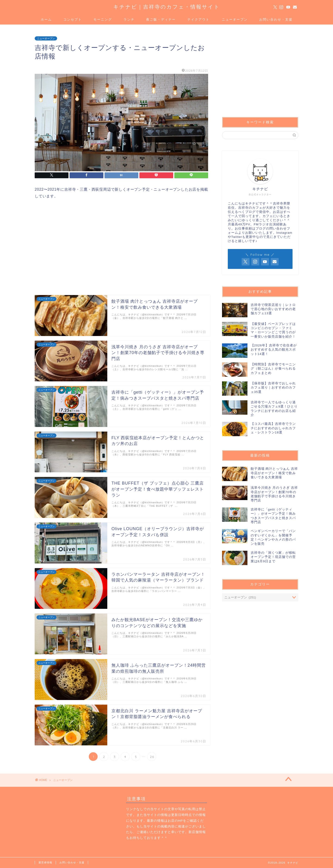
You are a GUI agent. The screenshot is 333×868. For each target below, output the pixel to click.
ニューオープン (235, 19)
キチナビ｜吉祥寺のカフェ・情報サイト (167, 7)
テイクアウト (198, 19)
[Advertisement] (74, 246)
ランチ (129, 19)
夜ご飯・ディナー (161, 19)
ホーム (46, 19)
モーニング (103, 19)
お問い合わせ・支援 (276, 19)
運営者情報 (45, 862)
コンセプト (73, 19)
